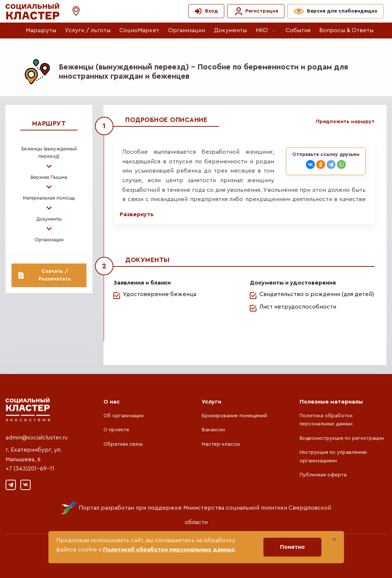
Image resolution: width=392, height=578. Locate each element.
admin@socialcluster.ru (37, 438)
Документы (230, 30)
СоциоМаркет (139, 30)
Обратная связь (123, 444)
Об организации (124, 416)
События (298, 30)
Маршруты (41, 30)
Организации (187, 30)
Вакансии (213, 430)
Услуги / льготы (88, 30)
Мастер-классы (221, 444)
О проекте (116, 430)
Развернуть (137, 214)
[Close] (334, 540)
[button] (72, 11)
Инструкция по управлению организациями (333, 456)
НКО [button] (262, 30)
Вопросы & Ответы (346, 30)
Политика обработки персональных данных (326, 420)
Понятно (292, 547)
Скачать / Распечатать (45, 275)
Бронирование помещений (234, 416)
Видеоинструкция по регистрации (342, 438)
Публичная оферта (323, 475)
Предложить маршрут (345, 122)
